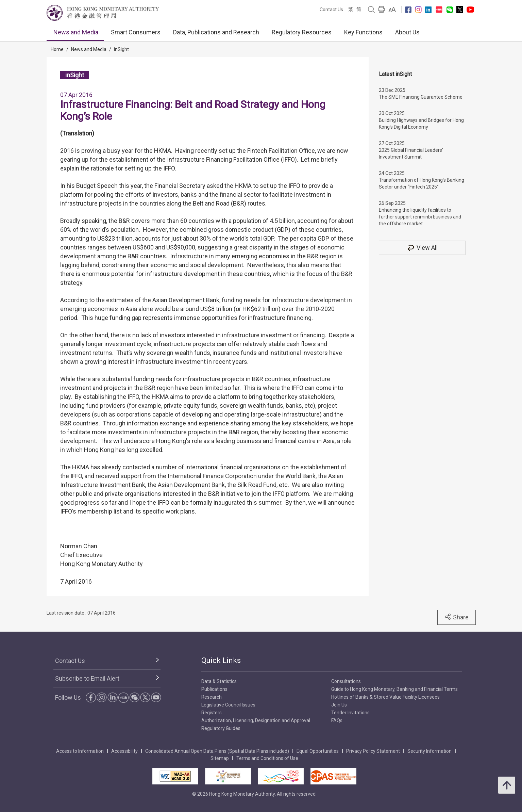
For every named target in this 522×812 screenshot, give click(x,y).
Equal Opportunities (318, 751)
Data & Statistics (219, 681)
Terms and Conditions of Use (267, 758)
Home (57, 49)
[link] (392, 10)
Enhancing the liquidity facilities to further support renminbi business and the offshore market (420, 217)
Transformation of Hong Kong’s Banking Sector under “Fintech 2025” (422, 183)
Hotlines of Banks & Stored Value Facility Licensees (385, 697)
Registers (212, 713)
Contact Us (331, 10)
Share (457, 617)
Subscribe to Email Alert (87, 678)
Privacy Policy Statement (373, 751)
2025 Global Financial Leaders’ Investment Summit (411, 153)
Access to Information (80, 751)
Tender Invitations (350, 713)
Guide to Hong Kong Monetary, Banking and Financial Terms (394, 689)
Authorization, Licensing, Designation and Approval (256, 720)
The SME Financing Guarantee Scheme (421, 97)
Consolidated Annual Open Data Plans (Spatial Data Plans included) (217, 751)
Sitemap (220, 758)
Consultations (346, 681)
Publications (214, 689)
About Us (407, 32)
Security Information (430, 751)
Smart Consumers (136, 32)
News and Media (76, 32)
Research (212, 697)
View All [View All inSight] (422, 248)
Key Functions (363, 32)
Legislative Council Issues (228, 705)
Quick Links (221, 660)
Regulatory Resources (302, 32)
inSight (121, 49)
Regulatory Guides (221, 728)
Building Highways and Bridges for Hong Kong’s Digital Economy (421, 124)
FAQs (337, 720)
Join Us (339, 705)
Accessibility (124, 751)
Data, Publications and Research (216, 32)
